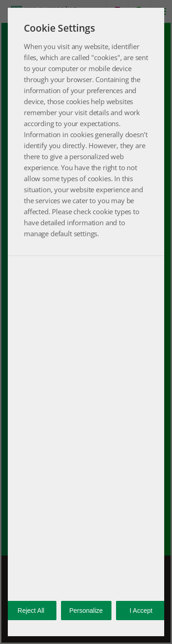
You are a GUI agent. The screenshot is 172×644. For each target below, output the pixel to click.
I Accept (141, 611)
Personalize (86, 611)
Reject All (31, 611)
